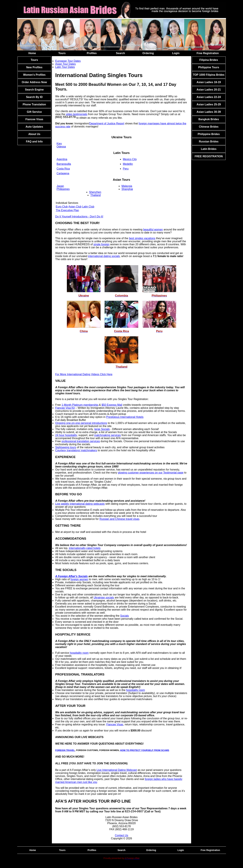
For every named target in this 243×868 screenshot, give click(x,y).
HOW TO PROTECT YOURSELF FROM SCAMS (145, 750)
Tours (62, 53)
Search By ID (34, 97)
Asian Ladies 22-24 (209, 97)
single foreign (101, 244)
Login (176, 53)
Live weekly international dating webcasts (80, 504)
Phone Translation (34, 104)
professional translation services (81, 441)
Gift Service (34, 112)
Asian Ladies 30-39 (209, 112)
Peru (126, 169)
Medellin (128, 164)
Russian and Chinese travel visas (119, 519)
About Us (34, 134)
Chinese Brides (209, 127)
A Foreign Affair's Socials (71, 576)
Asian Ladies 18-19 (209, 82)
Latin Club (88, 207)
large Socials (102, 429)
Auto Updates (34, 127)
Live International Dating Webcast (117, 770)
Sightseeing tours (66, 447)
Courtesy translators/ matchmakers (76, 450)
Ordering (148, 53)
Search (120, 53)
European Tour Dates (68, 61)
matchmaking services (107, 435)
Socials (125, 616)
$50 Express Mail (112, 405)
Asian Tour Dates (66, 64)
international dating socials (104, 256)
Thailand (95, 195)
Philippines (63, 189)
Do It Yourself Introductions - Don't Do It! (79, 217)
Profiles (92, 53)
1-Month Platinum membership (80, 405)
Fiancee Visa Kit (65, 408)
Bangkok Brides (209, 119)
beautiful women (153, 230)
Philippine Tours (209, 67)
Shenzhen (95, 192)
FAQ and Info (34, 142)
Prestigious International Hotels (125, 417)
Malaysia (127, 186)
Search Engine (34, 90)
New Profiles (34, 67)
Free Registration (208, 53)
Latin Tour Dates (65, 67)
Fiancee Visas (34, 119)
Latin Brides (209, 149)
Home (32, 53)
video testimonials (77, 114)
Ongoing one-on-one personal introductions (81, 423)
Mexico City (130, 159)
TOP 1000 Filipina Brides (209, 75)
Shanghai (127, 189)
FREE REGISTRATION (209, 156)
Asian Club (75, 207)
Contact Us (121, 835)
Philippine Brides (209, 134)
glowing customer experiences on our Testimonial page (151, 473)
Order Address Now (34, 82)
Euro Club (62, 207)
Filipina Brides (209, 60)
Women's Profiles (34, 75)
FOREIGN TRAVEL (65, 750)
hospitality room (79, 653)
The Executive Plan (67, 210)
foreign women (79, 579)
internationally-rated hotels (85, 548)
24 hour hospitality (66, 435)
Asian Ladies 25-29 (209, 104)
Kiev (59, 144)
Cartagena (63, 173)
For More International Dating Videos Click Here (84, 374)
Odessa (61, 147)
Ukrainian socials (104, 598)
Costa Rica (63, 169)
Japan (60, 186)
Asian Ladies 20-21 (209, 90)
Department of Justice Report (107, 123)
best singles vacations (142, 238)
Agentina (62, 159)
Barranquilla (64, 164)
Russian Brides (209, 142)
